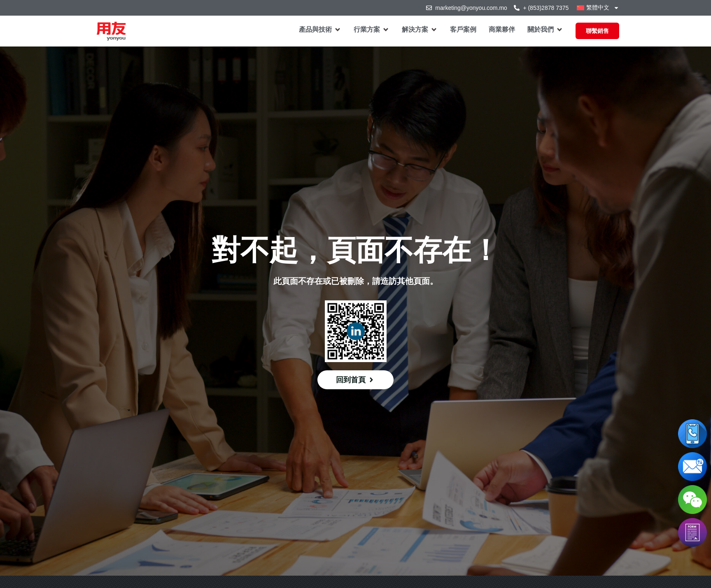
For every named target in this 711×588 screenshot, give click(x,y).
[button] (320, 30)
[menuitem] (598, 8)
